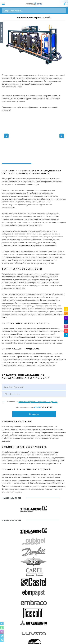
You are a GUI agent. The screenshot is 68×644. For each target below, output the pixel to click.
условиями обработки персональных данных (38, 402)
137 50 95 (43, 407)
